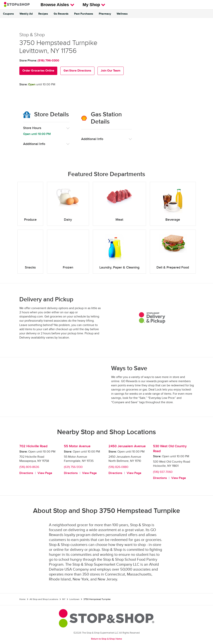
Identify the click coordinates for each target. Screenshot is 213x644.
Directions (26, 473)
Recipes (43, 14)
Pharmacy (105, 14)
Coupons (8, 14)
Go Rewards (61, 14)
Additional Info (34, 144)
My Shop (94, 5)
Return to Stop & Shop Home (106, 639)
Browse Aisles (57, 5)
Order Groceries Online (38, 71)
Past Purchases (84, 14)
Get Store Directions (77, 71)
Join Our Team (111, 71)
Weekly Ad (26, 14)
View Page (45, 473)
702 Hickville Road (33, 446)
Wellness (122, 14)
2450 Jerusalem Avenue (127, 446)
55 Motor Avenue (77, 446)
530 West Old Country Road (170, 449)
